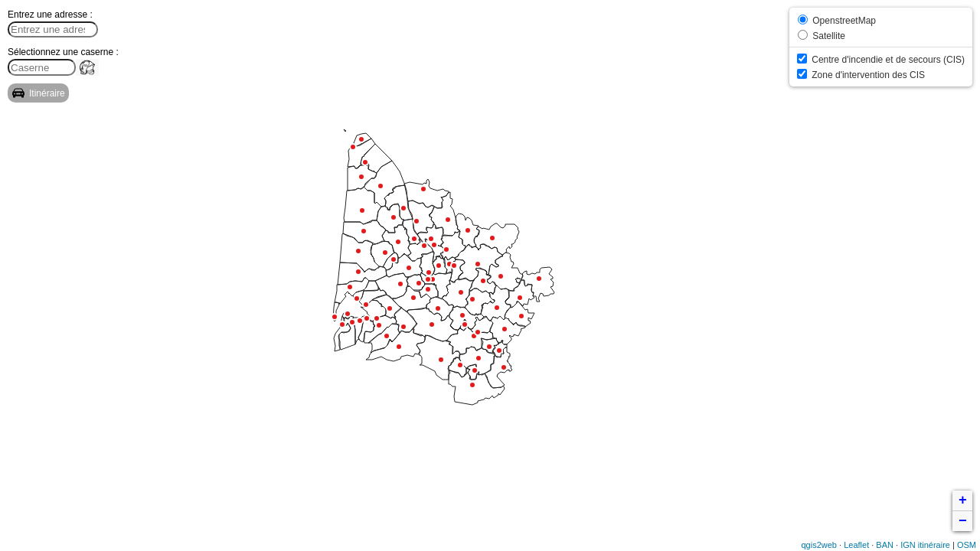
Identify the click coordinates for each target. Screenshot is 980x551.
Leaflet (856, 545)
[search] (42, 67)
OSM (967, 545)
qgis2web (819, 545)
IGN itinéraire (925, 545)
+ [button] (963, 500)
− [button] (963, 521)
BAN (885, 545)
